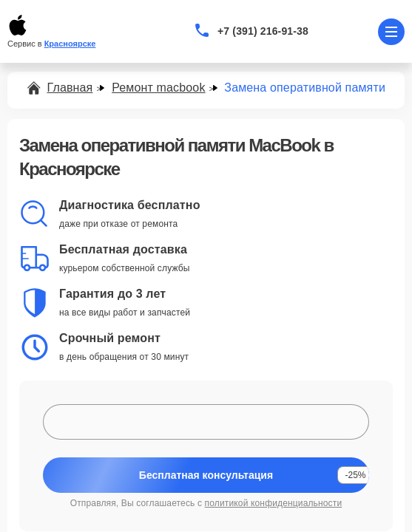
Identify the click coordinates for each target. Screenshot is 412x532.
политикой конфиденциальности (274, 503)
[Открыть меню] (391, 32)
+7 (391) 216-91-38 (263, 31)
